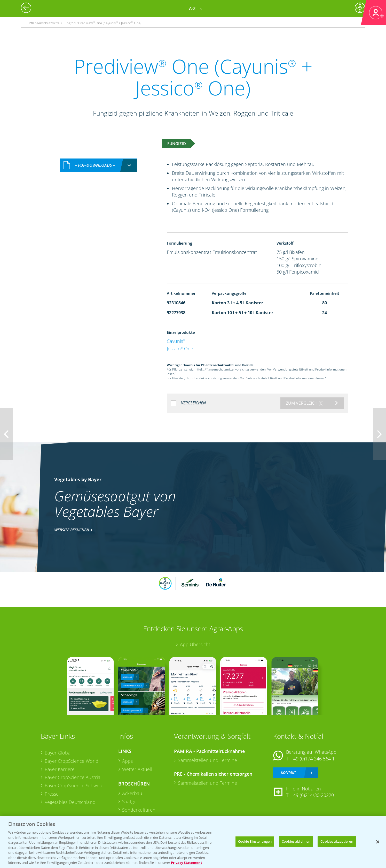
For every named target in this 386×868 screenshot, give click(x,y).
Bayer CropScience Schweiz (74, 786)
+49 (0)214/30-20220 (312, 795)
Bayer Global (58, 753)
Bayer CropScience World (72, 761)
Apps (127, 761)
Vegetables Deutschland (70, 802)
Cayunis (176, 341)
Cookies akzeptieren (337, 841)
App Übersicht (195, 644)
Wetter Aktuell (137, 769)
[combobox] (99, 165)
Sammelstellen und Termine (207, 760)
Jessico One (180, 349)
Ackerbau (132, 793)
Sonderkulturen (139, 810)
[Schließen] (378, 842)
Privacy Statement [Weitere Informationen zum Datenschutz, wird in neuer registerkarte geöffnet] (187, 863)
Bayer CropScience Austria (73, 777)
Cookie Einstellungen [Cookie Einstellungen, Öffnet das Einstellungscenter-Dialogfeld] (255, 841)
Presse (52, 794)
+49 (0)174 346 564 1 (313, 759)
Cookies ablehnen (296, 841)
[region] (193, 842)
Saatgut (130, 802)
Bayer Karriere (60, 769)
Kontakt (288, 772)
